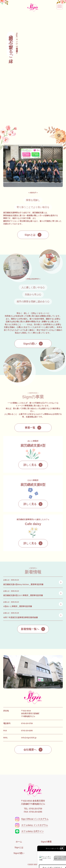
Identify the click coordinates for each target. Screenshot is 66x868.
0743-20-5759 (27, 723)
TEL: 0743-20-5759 (33, 809)
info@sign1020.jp (29, 738)
